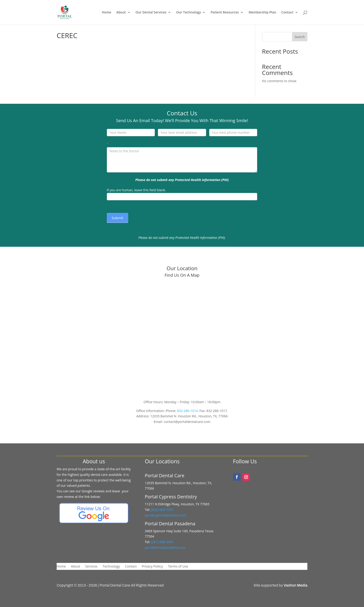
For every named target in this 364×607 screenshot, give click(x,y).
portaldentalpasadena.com (165, 547)
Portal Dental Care (115, 585)
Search (300, 37)
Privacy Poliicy (152, 567)
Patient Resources (225, 13)
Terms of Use (178, 567)
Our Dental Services (151, 13)
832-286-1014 (187, 411)
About (121, 13)
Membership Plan (262, 13)
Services (91, 567)
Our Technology (189, 13)
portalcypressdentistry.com (166, 515)
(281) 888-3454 (162, 542)
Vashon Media (296, 585)
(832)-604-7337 (163, 510)
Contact (287, 13)
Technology (111, 567)
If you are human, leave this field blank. (136, 190)
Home (106, 13)
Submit (117, 218)
